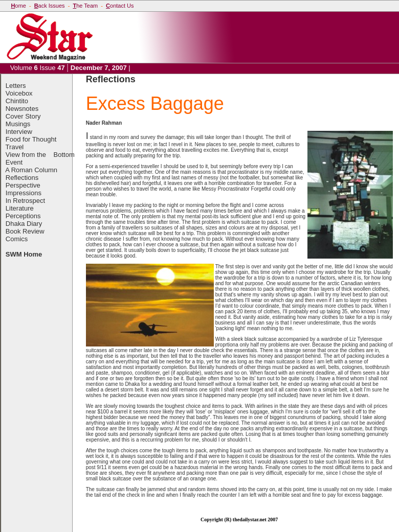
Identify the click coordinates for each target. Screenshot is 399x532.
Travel (15, 147)
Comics (17, 239)
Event (14, 162)
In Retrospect (25, 201)
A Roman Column (31, 170)
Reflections (22, 178)
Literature (20, 208)
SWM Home (24, 254)
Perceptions (23, 216)
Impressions (24, 193)
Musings (18, 124)
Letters (16, 86)
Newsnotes (22, 109)
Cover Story (23, 116)
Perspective (23, 185)
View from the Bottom (40, 155)
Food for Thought (31, 139)
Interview (19, 132)
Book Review (25, 231)
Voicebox (19, 93)
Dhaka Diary (24, 224)
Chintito (17, 101)
